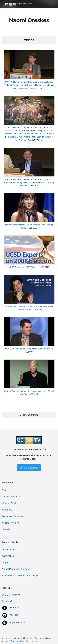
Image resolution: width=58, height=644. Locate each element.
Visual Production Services (16, 569)
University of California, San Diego (20, 575)
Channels (7, 510)
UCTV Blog (8, 556)
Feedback (7, 601)
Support (6, 562)
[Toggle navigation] (49, 4)
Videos (6, 490)
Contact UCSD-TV (12, 595)
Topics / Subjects (11, 497)
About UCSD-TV (11, 549)
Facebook (14, 607)
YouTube (14, 615)
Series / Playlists (11, 503)
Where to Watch (11, 523)
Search (6, 529)
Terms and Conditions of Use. (24, 641)
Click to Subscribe (29, 468)
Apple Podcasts (17, 622)
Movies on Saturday (13, 516)
